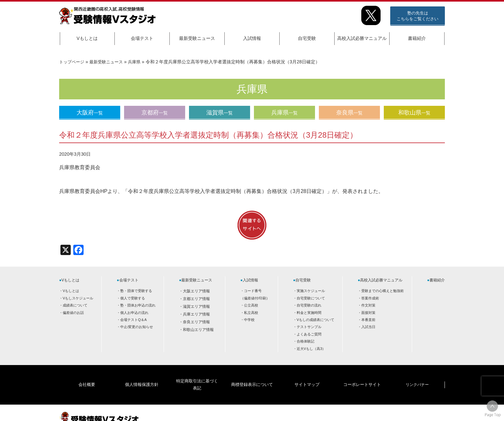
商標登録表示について (252, 375)
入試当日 (368, 327)
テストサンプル (309, 327)
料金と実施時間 (309, 313)
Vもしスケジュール (78, 298)
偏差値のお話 (73, 313)
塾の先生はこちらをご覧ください (418, 16)
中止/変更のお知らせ (137, 327)
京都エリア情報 (196, 299)
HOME (393, 410)
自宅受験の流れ (309, 305)
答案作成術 (370, 298)
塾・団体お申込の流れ (138, 305)
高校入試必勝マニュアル (362, 38)
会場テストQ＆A (133, 320)
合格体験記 (306, 341)
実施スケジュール (311, 291)
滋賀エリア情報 (196, 307)
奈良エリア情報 (196, 322)
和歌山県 (414, 113)
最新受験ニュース (197, 38)
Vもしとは (87, 38)
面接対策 (368, 313)
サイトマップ (307, 375)
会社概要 (87, 375)
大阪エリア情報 (196, 291)
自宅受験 (307, 38)
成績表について (75, 305)
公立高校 (251, 305)
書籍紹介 (417, 38)
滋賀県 (220, 113)
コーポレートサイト (362, 375)
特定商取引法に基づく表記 (197, 375)
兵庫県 (139, 62)
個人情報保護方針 (142, 375)
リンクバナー (417, 375)
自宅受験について (311, 298)
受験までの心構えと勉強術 (382, 291)
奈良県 (349, 113)
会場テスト (142, 38)
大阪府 (90, 113)
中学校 (249, 320)
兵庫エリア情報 (196, 314)
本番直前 (368, 320)
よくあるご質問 (309, 334)
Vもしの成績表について (315, 320)
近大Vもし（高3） (311, 349)
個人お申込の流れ (134, 313)
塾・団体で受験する (136, 291)
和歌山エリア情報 (198, 330)
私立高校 (251, 313)
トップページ (73, 62)
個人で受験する (133, 298)
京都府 (155, 113)
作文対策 (368, 305)
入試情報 (252, 38)
